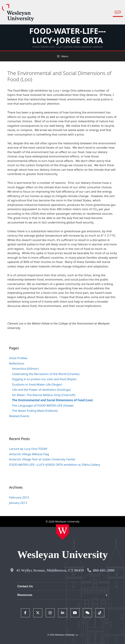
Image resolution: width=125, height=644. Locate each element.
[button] (118, 12)
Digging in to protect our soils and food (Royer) (44, 379)
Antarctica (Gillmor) (25, 369)
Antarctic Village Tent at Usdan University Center (42, 459)
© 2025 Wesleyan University (63, 635)
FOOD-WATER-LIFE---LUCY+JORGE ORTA (68, 35)
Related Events (19, 416)
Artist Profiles (18, 358)
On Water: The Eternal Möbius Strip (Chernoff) (44, 395)
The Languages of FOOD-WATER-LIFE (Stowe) (43, 405)
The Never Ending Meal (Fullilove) (35, 411)
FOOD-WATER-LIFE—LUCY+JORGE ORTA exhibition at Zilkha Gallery (55, 465)
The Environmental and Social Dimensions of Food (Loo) (52, 400)
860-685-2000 (104, 570)
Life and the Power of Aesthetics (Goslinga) (41, 390)
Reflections (17, 363)
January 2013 (18, 503)
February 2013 (19, 497)
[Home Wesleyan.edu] (63, 532)
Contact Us (25, 586)
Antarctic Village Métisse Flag (29, 454)
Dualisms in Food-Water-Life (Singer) (37, 384)
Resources (25, 595)
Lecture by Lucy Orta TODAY (28, 449)
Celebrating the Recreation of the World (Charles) (46, 374)
